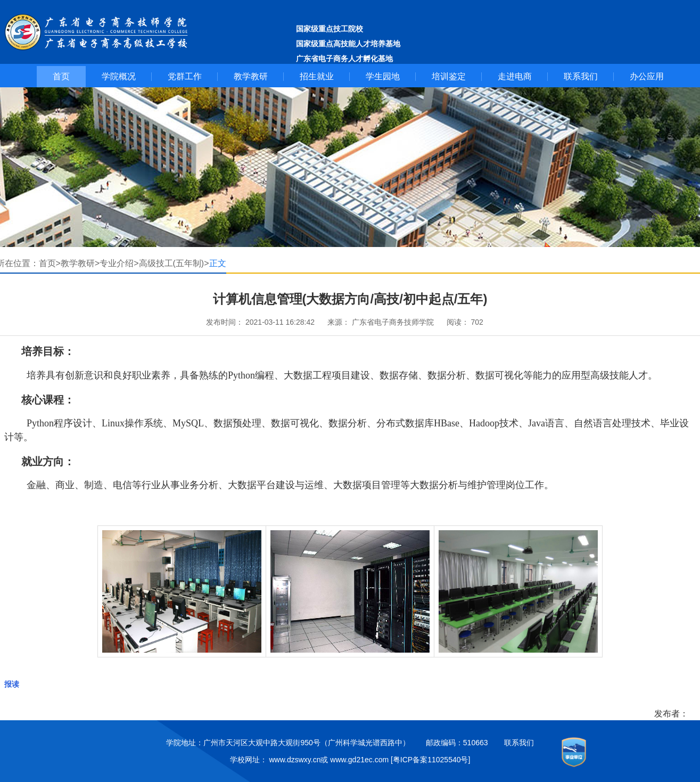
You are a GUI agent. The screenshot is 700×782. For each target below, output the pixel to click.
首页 (61, 76)
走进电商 (515, 76)
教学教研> (80, 263)
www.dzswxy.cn (295, 760)
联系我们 (581, 76)
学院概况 (119, 76)
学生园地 (383, 76)
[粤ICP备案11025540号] (430, 760)
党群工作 (185, 76)
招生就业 (317, 76)
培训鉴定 (449, 76)
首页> (50, 263)
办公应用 (647, 76)
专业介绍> (119, 263)
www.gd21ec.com (359, 760)
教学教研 (251, 76)
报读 (12, 684)
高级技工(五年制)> (174, 263)
